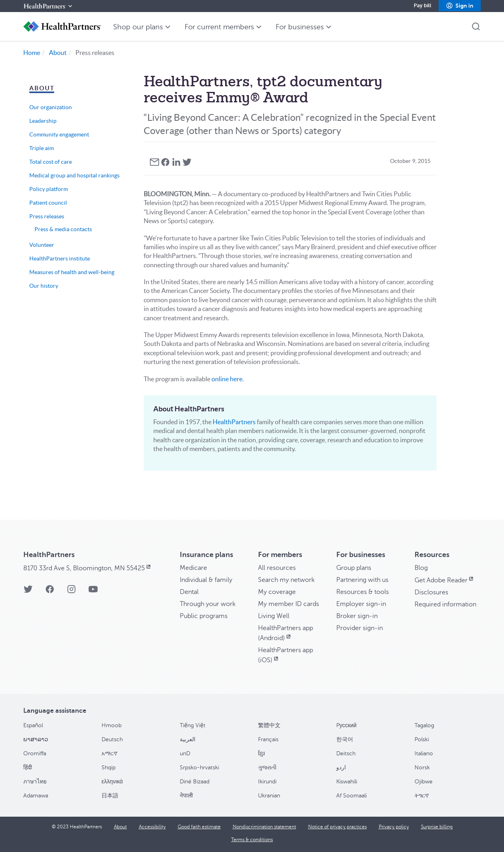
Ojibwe (424, 782)
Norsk (422, 768)
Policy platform (49, 189)
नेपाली (186, 796)
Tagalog (424, 725)
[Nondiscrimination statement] (264, 827)
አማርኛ (110, 753)
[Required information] (445, 604)
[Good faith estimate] (199, 827)
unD (185, 753)
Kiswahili (347, 782)
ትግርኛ (422, 796)
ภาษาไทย (35, 782)
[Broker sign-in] (357, 616)
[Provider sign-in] (360, 628)
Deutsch (112, 739)
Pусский (346, 725)
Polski (422, 739)
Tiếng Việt (193, 725)
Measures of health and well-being (72, 272)
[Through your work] (208, 604)
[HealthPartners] (49, 6)
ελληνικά (112, 782)
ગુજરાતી (267, 768)
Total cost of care (51, 162)
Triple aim (42, 148)
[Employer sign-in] (361, 604)
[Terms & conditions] (252, 840)
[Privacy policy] (394, 827)
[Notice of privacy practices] (337, 827)
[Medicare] (193, 568)
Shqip (109, 768)
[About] (120, 827)
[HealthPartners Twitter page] (28, 592)
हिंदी (28, 768)
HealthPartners (234, 422)
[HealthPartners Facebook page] (50, 592)
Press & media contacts (63, 229)
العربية (188, 739)
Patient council (48, 203)
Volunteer (42, 245)
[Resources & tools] (363, 592)
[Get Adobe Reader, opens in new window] (445, 580)
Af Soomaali (352, 796)
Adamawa (36, 796)
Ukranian (269, 796)
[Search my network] (286, 580)
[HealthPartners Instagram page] (71, 592)
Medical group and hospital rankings (74, 175)
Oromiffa (35, 753)
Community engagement (59, 134)
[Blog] (421, 568)
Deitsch (346, 753)
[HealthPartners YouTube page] (93, 592)
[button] (460, 6)
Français (268, 739)
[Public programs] (204, 616)
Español (33, 725)
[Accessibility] (152, 827)
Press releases (47, 216)
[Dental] (189, 592)
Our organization (51, 107)
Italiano (424, 753)
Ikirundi (267, 782)
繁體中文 (269, 725)
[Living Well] (274, 616)
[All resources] (277, 568)
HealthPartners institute (60, 258)
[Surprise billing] (437, 827)
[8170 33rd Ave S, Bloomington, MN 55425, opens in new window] (88, 568)
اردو (341, 768)
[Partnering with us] (362, 580)
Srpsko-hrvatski (199, 768)
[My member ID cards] (289, 604)
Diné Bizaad (195, 782)
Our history (44, 286)
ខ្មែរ (261, 753)
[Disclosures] (431, 592)
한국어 (345, 739)
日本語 (110, 796)
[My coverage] (277, 592)
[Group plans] (354, 568)
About (58, 53)
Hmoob (112, 725)
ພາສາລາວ (36, 739)
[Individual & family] (206, 580)
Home (32, 53)
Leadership (43, 121)
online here (227, 379)
